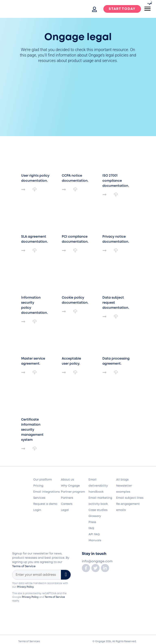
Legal (65, 510)
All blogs (122, 480)
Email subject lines (130, 498)
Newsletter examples (124, 489)
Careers (67, 504)
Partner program (73, 492)
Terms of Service (24, 566)
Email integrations (47, 492)
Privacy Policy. (26, 587)
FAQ (91, 528)
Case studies (98, 510)
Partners (67, 498)
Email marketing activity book (100, 501)
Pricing (38, 486)
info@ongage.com (97, 561)
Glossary (95, 516)
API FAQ (94, 534)
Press (92, 522)
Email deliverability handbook (98, 486)
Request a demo (45, 504)
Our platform (43, 480)
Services (39, 498)
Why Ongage (70, 486)
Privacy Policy (30, 597)
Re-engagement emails (128, 507)
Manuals (95, 540)
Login (37, 510)
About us (67, 480)
